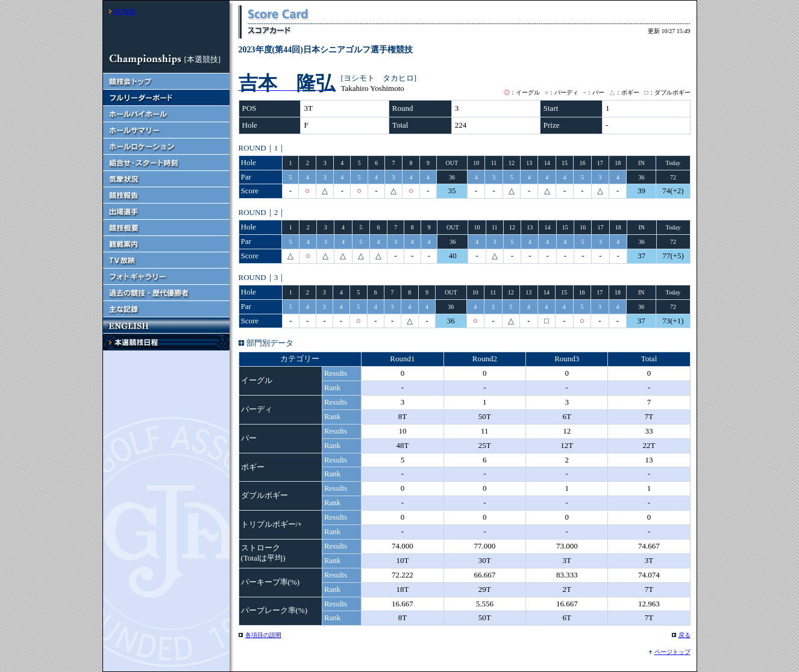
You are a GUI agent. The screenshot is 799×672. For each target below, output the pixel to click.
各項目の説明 (263, 635)
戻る (685, 635)
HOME (125, 11)
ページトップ (672, 652)
